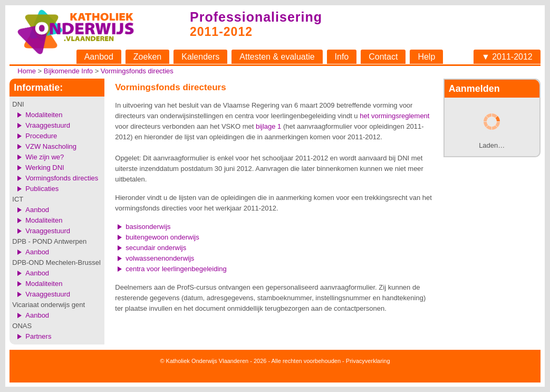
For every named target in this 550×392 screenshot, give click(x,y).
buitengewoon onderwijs (162, 237)
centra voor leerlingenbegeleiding (176, 269)
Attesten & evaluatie (277, 57)
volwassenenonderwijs (160, 258)
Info (342, 57)
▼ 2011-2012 (507, 57)
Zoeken (147, 57)
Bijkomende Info (68, 71)
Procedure (41, 136)
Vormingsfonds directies (137, 71)
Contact (383, 57)
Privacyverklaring (368, 361)
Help (426, 57)
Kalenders (200, 57)
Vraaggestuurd (48, 125)
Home (27, 71)
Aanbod (99, 57)
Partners (38, 336)
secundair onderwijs (156, 248)
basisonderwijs (148, 227)
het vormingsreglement (394, 116)
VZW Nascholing (51, 146)
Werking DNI (45, 168)
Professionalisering (256, 17)
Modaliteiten (44, 115)
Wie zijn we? (45, 157)
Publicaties (42, 189)
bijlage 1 (268, 126)
